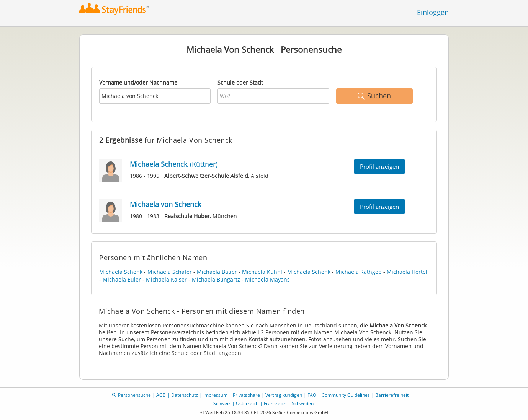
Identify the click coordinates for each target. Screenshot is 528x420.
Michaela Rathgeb (359, 272)
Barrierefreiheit (392, 395)
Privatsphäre (246, 395)
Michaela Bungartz (216, 279)
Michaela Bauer (217, 272)
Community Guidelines (346, 395)
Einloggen (433, 12)
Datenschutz (185, 395)
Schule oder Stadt (240, 82)
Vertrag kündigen (284, 395)
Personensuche (134, 395)
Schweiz (222, 403)
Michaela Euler (122, 279)
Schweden (303, 403)
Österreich (247, 403)
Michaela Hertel (407, 272)
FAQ (312, 395)
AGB (161, 395)
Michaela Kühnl (262, 272)
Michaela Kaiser (166, 279)
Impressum (215, 395)
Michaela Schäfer (170, 272)
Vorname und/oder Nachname (138, 82)
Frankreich (275, 403)
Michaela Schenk (121, 272)
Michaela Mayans (267, 279)
